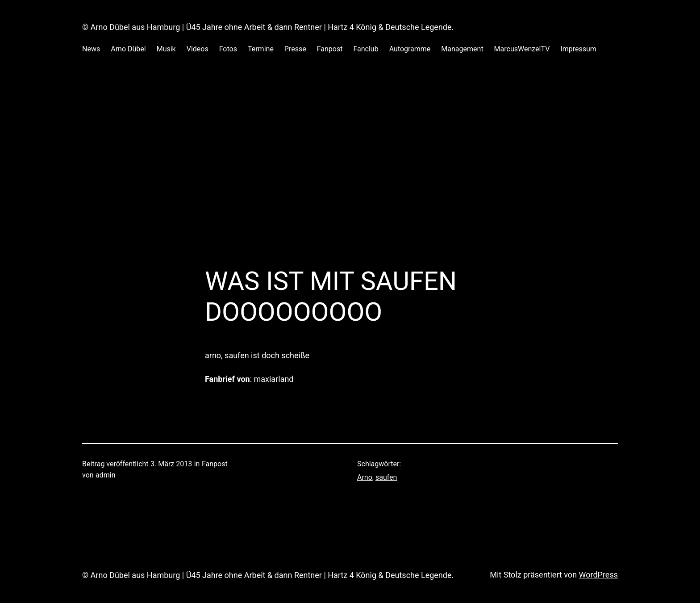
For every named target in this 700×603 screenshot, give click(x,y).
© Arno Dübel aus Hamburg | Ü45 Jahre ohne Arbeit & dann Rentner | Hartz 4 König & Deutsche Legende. (268, 27)
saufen (386, 477)
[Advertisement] (350, 171)
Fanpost (215, 464)
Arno (365, 477)
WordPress (598, 575)
